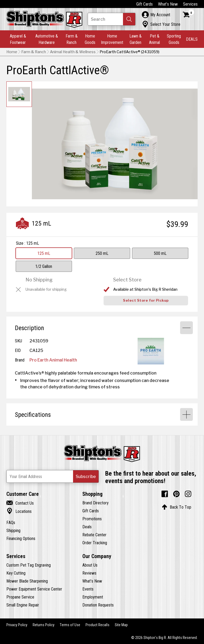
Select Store (127, 280)
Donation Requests (98, 605)
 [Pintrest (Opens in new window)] (176, 494)
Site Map (121, 625)
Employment (93, 597)
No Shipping (39, 280)
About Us (90, 565)
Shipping (13, 530)
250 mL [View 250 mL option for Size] (102, 253)
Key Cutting (16, 573)
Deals (87, 527)
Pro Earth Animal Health (53, 360)
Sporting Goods (174, 39)
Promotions (92, 519)
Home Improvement (112, 39)
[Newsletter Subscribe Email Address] (53, 476)
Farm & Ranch (72, 39)
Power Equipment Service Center (34, 589)
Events (88, 589)
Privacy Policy (17, 625)
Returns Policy (44, 625)
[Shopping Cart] (189, 15)
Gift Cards (144, 4)
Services (190, 4)
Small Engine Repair (23, 605)
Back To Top (177, 507)
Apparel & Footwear (18, 39)
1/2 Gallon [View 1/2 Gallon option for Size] (44, 266)
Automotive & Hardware (47, 39)
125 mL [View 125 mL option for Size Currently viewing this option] (44, 253)
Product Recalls (97, 625)
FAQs (11, 522)
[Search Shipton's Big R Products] (112, 19)
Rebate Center (94, 535)
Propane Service (20, 597)
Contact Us (20, 503)
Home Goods (90, 39)
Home (12, 52)
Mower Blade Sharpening (27, 581)
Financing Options (21, 538)
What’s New (168, 4)
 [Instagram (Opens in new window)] (188, 494)
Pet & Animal (154, 39)
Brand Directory (95, 503)
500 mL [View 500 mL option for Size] (160, 253)
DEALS (192, 39)
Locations (19, 511)
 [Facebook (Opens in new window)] (165, 494)
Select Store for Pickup (146, 300)
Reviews (89, 573)
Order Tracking (95, 543)
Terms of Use (70, 625)
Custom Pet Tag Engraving (29, 565)
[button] (129, 19)
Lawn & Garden (135, 39)
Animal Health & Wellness (73, 52)
